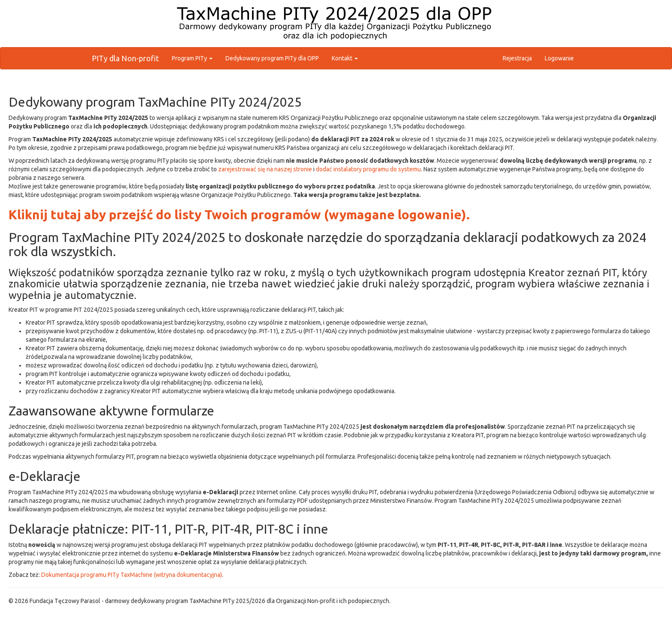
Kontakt (345, 58)
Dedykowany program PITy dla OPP (272, 58)
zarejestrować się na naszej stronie (265, 169)
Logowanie (559, 58)
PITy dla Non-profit (125, 58)
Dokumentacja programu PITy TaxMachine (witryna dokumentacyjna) (132, 575)
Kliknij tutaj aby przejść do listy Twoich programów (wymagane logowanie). (239, 215)
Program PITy (192, 58)
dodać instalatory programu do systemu (368, 169)
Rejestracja (517, 58)
